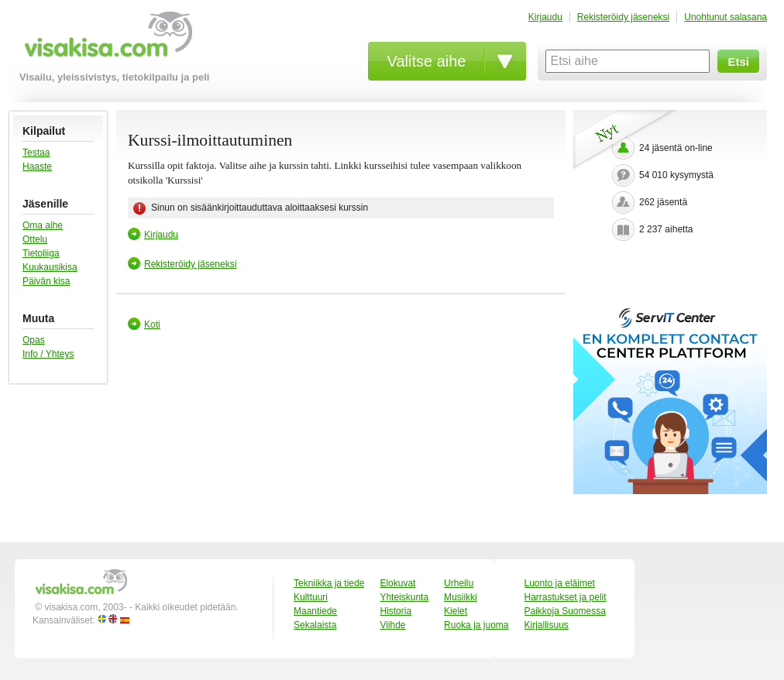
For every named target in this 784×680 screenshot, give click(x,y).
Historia (395, 611)
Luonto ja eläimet (560, 583)
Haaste (37, 167)
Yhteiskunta (404, 597)
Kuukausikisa (50, 267)
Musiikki (461, 597)
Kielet (456, 611)
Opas (34, 340)
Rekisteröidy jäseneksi (623, 17)
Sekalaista (315, 625)
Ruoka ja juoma (476, 625)
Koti (152, 325)
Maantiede (315, 611)
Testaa (36, 153)
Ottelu (35, 239)
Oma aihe (43, 225)
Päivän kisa (46, 281)
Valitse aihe (427, 61)
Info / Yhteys (48, 354)
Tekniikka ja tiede (329, 583)
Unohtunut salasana (726, 17)
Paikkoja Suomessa (565, 611)
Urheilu (459, 583)
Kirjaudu (545, 17)
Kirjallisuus (547, 625)
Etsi (738, 62)
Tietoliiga (41, 253)
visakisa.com (106, 40)
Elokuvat (397, 583)
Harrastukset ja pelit (566, 597)
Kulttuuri (311, 597)
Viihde (392, 625)
